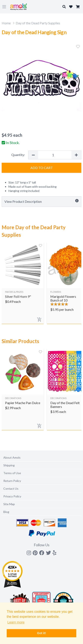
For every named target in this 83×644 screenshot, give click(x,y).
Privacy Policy (12, 496)
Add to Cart (42, 168)
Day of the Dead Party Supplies (38, 23)
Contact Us (11, 489)
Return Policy (12, 481)
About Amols (12, 457)
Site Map (9, 504)
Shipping (9, 465)
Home (6, 23)
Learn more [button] (16, 622)
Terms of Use (12, 473)
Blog (6, 512)
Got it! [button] (41, 633)
